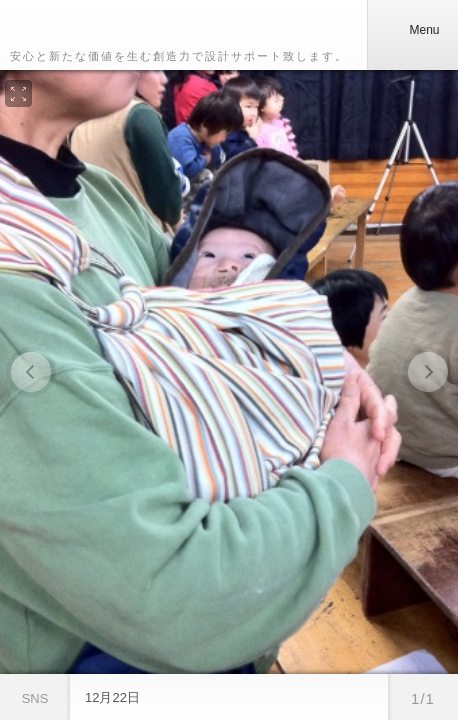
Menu (412, 30)
